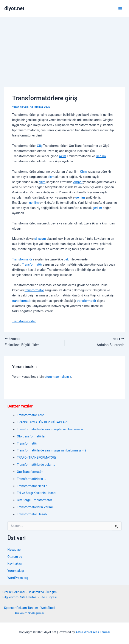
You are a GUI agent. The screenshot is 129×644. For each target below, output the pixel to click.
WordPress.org (18, 578)
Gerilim (101, 156)
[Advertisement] (64, 50)
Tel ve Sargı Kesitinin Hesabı (37, 493)
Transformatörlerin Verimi (35, 507)
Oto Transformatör (30, 472)
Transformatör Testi (31, 415)
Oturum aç (15, 557)
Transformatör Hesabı (32, 514)
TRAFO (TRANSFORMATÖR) (36, 458)
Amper (78, 182)
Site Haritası (29, 597)
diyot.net (14, 8)
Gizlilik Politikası (14, 592)
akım (51, 177)
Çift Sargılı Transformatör (34, 500)
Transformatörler (24, 321)
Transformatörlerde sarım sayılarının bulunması (50, 429)
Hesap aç (14, 550)
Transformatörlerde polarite (36, 465)
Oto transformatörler (31, 436)
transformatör (34, 290)
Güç (40, 146)
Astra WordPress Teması (93, 632)
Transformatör (22, 259)
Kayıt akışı (15, 564)
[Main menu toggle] (120, 9)
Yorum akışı (16, 571)
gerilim (80, 197)
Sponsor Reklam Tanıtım (21, 608)
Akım (62, 156)
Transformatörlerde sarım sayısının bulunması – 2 (51, 450)
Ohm (83, 172)
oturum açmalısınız (58, 377)
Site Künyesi (48, 597)
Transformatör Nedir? (32, 486)
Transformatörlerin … (31, 479)
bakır (67, 259)
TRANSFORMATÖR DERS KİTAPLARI (42, 422)
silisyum (40, 239)
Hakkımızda (36, 592)
